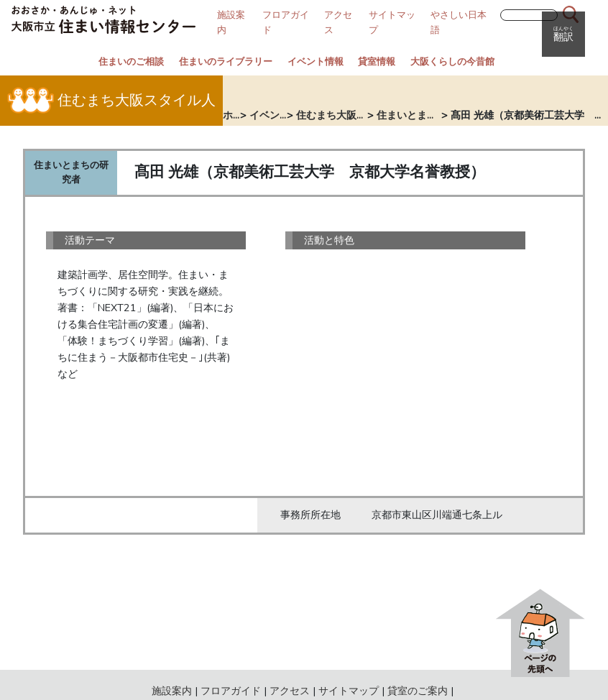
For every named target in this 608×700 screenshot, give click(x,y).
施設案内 (172, 691)
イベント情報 (315, 62)
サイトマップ (349, 691)
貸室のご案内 (418, 691)
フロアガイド (231, 691)
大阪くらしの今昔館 (452, 62)
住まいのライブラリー (226, 62)
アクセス (290, 691)
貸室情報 (377, 62)
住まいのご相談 (131, 62)
